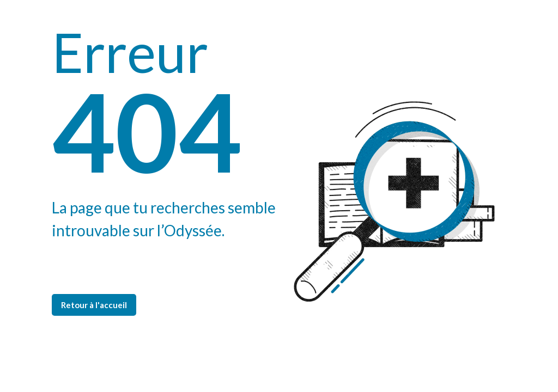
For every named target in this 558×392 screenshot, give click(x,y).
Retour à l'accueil (94, 305)
